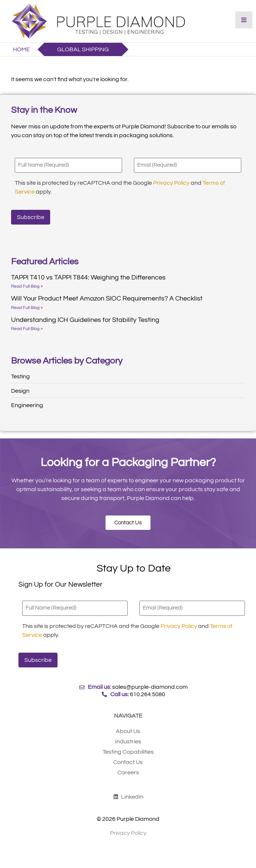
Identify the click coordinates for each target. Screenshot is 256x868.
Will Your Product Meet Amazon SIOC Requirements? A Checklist (107, 298)
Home (21, 49)
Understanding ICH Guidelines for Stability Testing (85, 320)
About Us (128, 731)
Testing (20, 376)
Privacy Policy (171, 183)
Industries (128, 742)
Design (20, 391)
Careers (128, 772)
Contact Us (128, 762)
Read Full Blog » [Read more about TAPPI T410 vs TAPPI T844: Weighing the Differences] (27, 286)
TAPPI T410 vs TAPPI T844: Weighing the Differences (88, 277)
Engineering (27, 405)
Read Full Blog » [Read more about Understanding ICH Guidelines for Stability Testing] (27, 329)
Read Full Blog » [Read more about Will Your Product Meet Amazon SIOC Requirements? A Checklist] (27, 308)
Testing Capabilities (128, 752)
